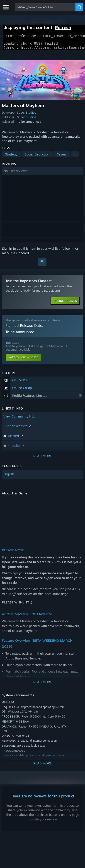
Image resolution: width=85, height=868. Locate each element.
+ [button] (75, 157)
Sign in (7, 251)
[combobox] (45, 7)
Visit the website (18, 429)
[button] (43, 174)
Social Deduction (37, 157)
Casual (62, 157)
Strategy (11, 157)
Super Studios (27, 115)
